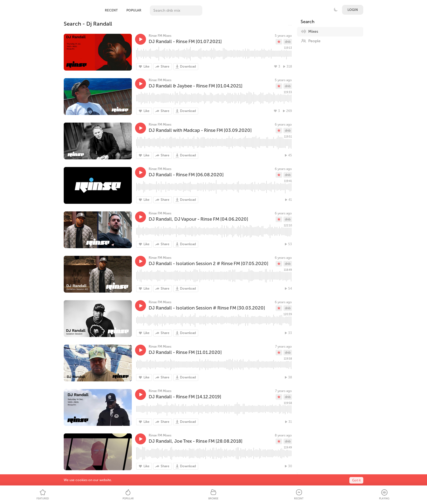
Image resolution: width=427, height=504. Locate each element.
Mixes (309, 31)
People (311, 41)
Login (353, 10)
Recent (111, 10)
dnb (288, 42)
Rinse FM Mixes (160, 36)
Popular (134, 10)
